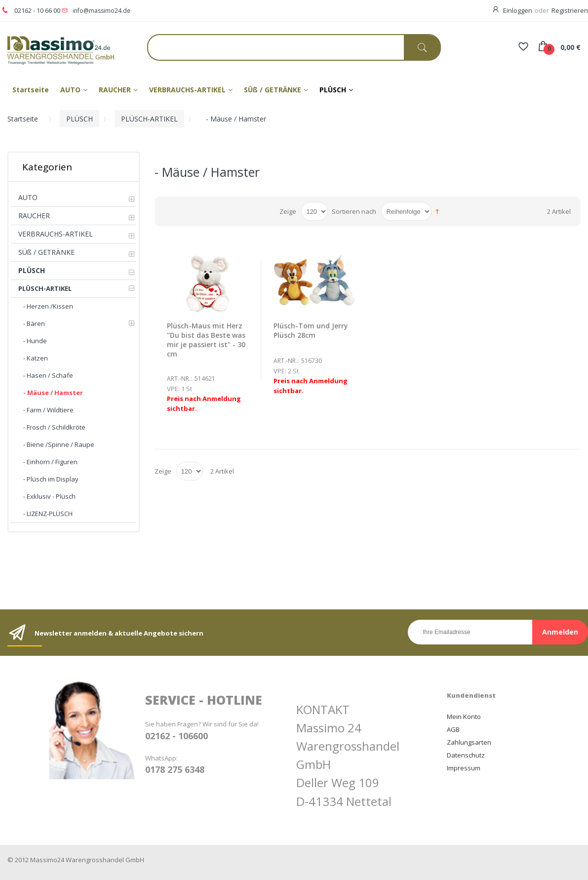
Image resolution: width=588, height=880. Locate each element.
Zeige (288, 211)
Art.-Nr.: (179, 379)
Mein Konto (464, 717)
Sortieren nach (354, 211)
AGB (453, 729)
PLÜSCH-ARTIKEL (149, 119)
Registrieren (570, 10)
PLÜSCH (79, 119)
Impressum (464, 768)
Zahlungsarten (469, 742)
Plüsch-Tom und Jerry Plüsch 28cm (311, 330)
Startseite (23, 119)
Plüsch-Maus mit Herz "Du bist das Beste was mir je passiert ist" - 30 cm (206, 340)
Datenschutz (466, 755)
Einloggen (518, 10)
